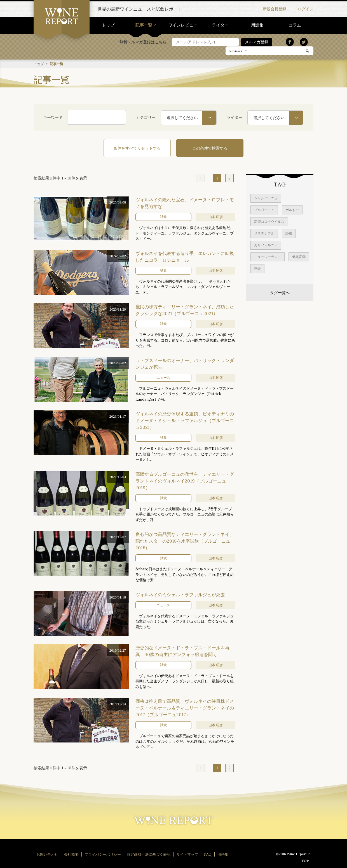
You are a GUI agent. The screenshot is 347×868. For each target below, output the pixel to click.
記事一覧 (144, 25)
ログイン (306, 9)
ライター (220, 25)
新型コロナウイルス (269, 221)
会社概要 (71, 854)
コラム (295, 25)
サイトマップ (187, 854)
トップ (108, 25)
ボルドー (292, 210)
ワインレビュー (183, 25)
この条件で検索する (210, 148)
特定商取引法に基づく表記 (149, 854)
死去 (257, 268)
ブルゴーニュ (264, 210)
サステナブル (264, 233)
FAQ (208, 854)
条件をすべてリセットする (137, 148)
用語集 (257, 25)
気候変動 (299, 256)
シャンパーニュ (266, 198)
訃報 (289, 233)
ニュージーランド (268, 256)
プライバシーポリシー (103, 854)
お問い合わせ (47, 854)
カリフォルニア (266, 245)
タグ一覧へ (280, 292)
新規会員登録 (275, 9)
